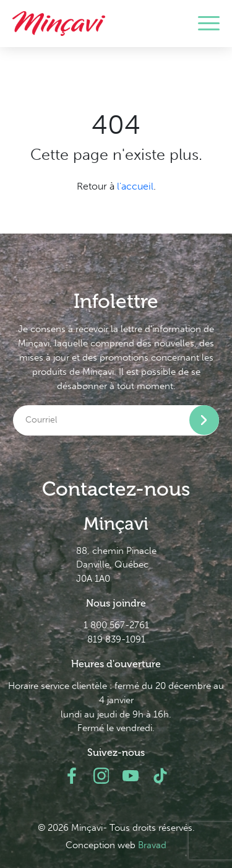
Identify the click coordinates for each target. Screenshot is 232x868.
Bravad (152, 845)
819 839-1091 (116, 639)
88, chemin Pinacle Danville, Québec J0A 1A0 (116, 565)
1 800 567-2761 (116, 625)
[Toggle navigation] (209, 24)
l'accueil (135, 186)
